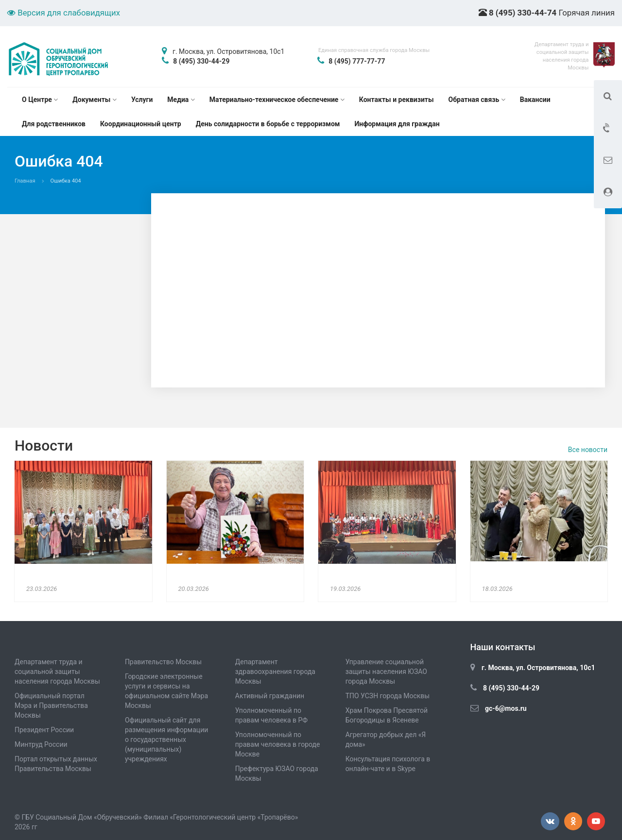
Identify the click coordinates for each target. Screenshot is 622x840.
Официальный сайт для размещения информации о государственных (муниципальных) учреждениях (166, 739)
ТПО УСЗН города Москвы (388, 696)
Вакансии (535, 100)
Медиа (181, 100)
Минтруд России (41, 744)
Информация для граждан (397, 124)
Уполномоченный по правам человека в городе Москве (278, 744)
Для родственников (54, 124)
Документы (95, 100)
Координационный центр (141, 124)
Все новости (588, 450)
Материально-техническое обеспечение (277, 100)
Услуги (142, 100)
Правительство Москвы (163, 662)
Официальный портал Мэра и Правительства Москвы (51, 706)
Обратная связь (477, 100)
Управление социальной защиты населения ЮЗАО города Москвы (386, 672)
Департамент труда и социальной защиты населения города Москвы (57, 672)
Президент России (44, 730)
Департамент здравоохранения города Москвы (275, 672)
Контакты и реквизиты (397, 100)
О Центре (40, 100)
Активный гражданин (270, 696)
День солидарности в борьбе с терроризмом (268, 124)
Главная (25, 181)
